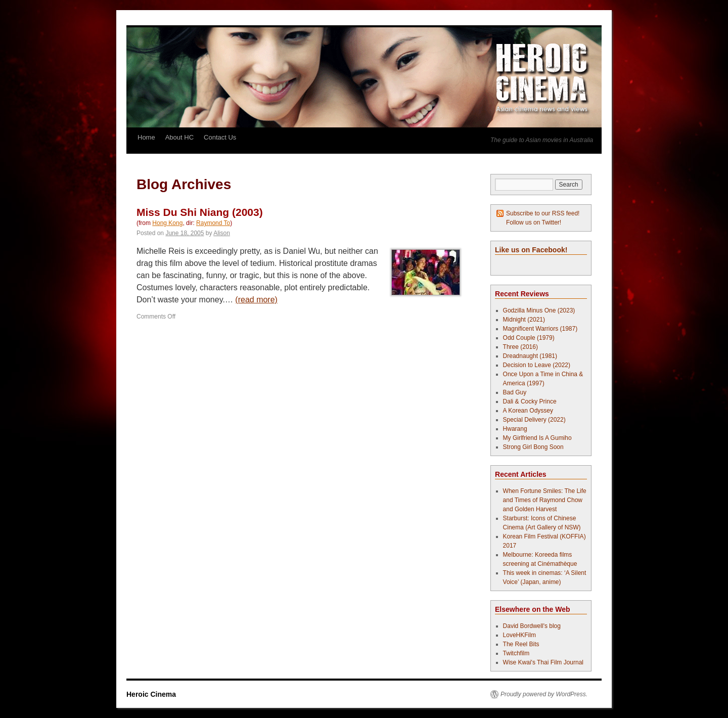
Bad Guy (515, 392)
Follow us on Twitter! (534, 222)
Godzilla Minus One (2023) (539, 310)
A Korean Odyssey (528, 411)
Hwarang (515, 429)
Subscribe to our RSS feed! (543, 213)
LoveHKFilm (519, 635)
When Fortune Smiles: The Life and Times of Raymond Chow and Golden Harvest (545, 500)
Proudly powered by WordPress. (544, 694)
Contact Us (220, 137)
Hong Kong (167, 223)
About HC (179, 137)
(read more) (256, 300)
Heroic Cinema (151, 694)
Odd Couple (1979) (529, 338)
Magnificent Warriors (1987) (540, 329)
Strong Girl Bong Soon (533, 447)
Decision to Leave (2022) (537, 365)
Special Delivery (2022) (534, 420)
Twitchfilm (516, 653)
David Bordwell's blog (532, 626)
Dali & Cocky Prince (530, 401)
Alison (222, 233)
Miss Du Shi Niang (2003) (200, 212)
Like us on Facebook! (531, 250)
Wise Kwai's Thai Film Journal (543, 662)
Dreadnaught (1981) (530, 356)
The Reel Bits (521, 644)
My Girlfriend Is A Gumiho (537, 438)
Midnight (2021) (524, 320)
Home (146, 137)
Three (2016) (520, 347)
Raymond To (213, 223)
